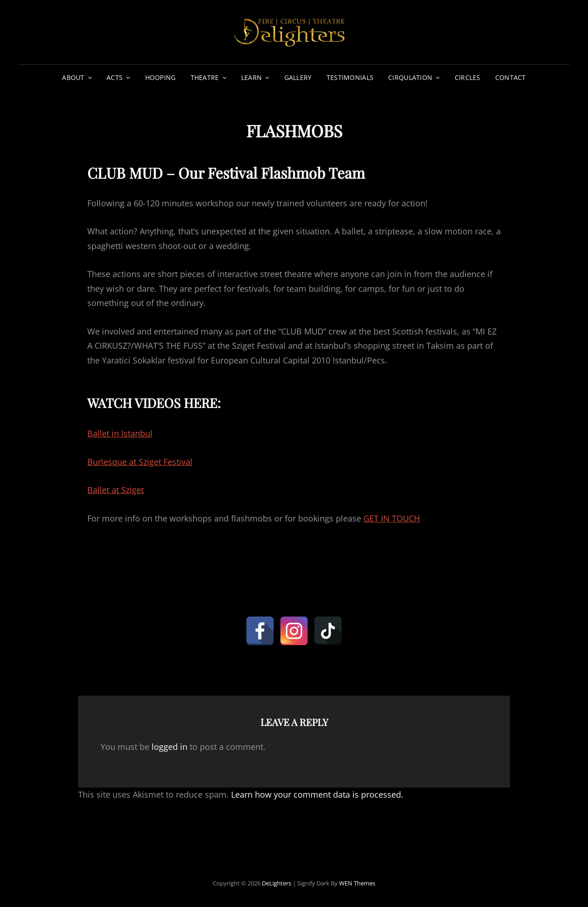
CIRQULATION (410, 77)
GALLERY (298, 77)
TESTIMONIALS (350, 77)
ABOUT (73, 77)
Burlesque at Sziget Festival (140, 462)
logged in (170, 747)
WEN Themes (357, 883)
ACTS (115, 77)
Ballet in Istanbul (120, 433)
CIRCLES (468, 77)
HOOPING (161, 77)
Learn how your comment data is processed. (317, 794)
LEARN (252, 77)
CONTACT (511, 77)
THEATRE (205, 77)
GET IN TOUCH (392, 518)
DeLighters (277, 883)
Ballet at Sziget (116, 490)
